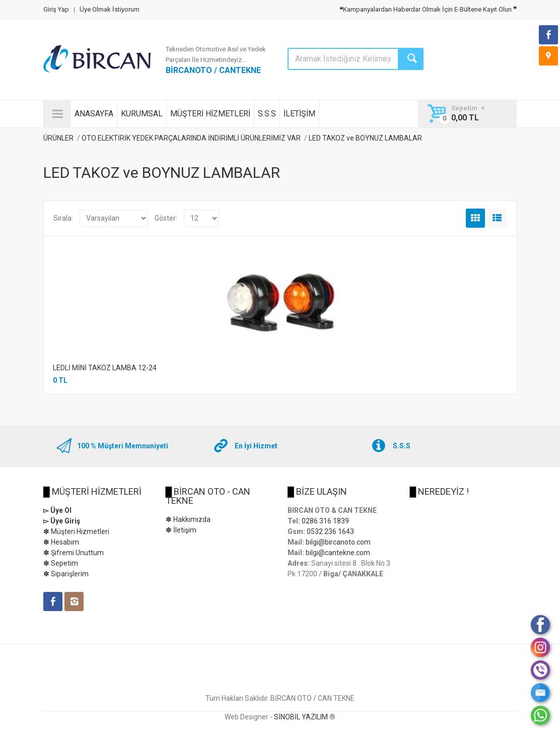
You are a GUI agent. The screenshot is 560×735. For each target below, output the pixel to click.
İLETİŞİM (299, 114)
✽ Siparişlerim (66, 574)
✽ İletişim (181, 530)
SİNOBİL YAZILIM (301, 717)
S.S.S (267, 114)
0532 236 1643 (330, 531)
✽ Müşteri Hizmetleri (76, 531)
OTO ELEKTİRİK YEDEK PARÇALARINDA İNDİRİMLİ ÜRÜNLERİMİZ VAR (191, 138)
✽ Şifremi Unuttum (74, 553)
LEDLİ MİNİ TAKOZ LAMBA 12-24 (105, 368)
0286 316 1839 (325, 521)
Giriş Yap (56, 9)
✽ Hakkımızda (188, 519)
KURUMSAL (142, 114)
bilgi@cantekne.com (338, 553)
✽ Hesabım (61, 542)
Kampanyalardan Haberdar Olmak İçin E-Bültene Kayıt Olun (428, 9)
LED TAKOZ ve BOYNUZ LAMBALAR (365, 138)
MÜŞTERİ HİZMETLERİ (210, 114)
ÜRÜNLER (58, 138)
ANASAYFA (94, 114)
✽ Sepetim (61, 563)
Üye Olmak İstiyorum (110, 9)
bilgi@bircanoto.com (338, 542)
